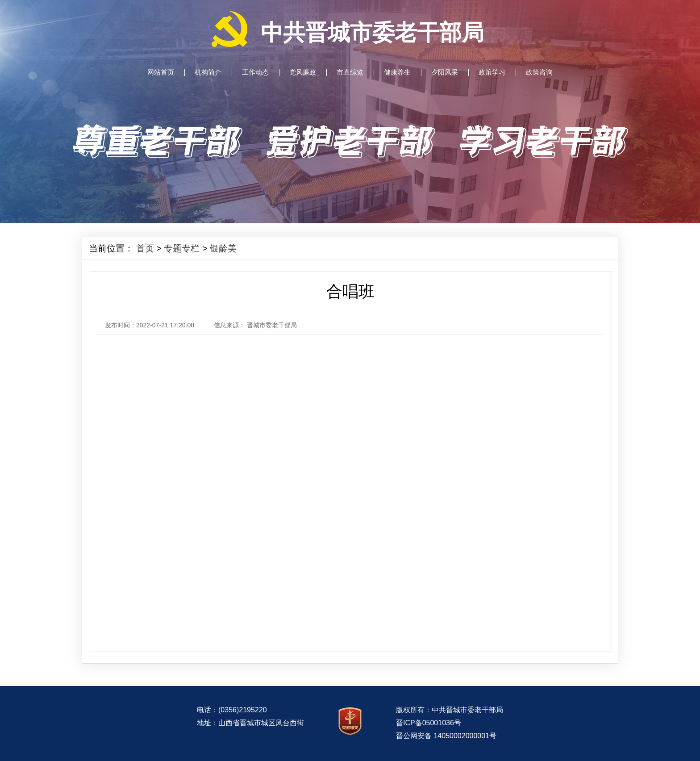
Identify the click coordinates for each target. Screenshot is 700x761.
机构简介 (208, 72)
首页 (145, 248)
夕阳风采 (445, 72)
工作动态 (255, 72)
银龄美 (223, 248)
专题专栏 (182, 248)
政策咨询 (539, 72)
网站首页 (161, 72)
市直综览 (350, 72)
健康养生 (397, 72)
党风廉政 (303, 72)
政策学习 (492, 72)
